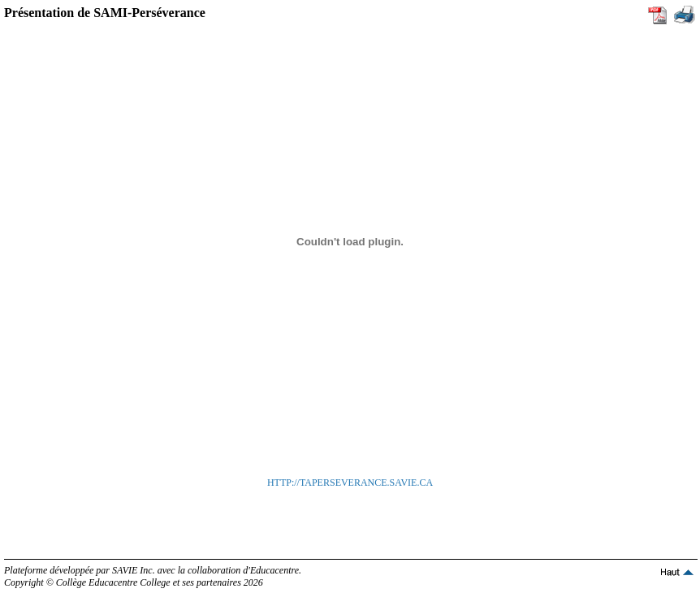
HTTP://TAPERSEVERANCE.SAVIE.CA (350, 483)
